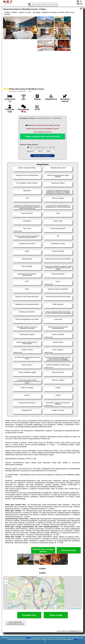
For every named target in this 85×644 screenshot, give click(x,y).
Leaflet (69, 609)
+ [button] (6, 579)
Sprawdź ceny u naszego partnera (43, 550)
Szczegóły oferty (29, 615)
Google (28, 638)
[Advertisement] (42, 69)
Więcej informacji (69, 550)
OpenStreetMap (77, 609)
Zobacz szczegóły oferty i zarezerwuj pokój (42, 136)
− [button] (6, 583)
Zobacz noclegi (56, 615)
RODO (76, 639)
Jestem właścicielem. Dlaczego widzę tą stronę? (15, 623)
